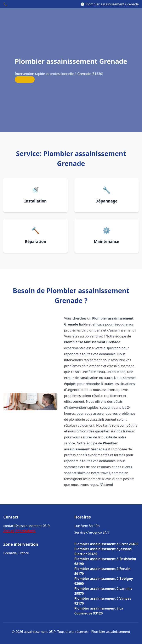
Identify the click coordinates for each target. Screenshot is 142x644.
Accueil (9, 531)
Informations (25, 531)
